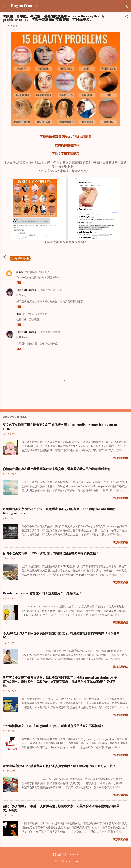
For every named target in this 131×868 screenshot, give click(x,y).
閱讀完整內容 (121, 458)
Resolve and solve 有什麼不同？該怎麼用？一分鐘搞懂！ (42, 593)
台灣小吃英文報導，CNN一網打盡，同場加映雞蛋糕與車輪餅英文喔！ (51, 553)
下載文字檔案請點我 (65, 154)
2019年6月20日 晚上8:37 (37, 272)
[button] (126, 17)
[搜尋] (126, 7)
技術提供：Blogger (66, 855)
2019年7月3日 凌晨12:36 (35, 314)
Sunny (20, 272)
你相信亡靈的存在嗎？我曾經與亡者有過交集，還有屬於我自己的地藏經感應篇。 (58, 469)
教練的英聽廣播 (20, 258)
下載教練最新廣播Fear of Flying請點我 (66, 137)
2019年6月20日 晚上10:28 (50, 290)
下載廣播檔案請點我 (65, 145)
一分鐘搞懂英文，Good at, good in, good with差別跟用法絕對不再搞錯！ (53, 726)
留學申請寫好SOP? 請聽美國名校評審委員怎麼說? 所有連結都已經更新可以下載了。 (61, 766)
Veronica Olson (72, 861)
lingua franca (24, 6)
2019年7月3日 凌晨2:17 (49, 332)
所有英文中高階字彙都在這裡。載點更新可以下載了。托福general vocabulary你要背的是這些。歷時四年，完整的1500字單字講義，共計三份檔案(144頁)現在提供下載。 (60, 682)
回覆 (19, 282)
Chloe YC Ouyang (26, 290)
